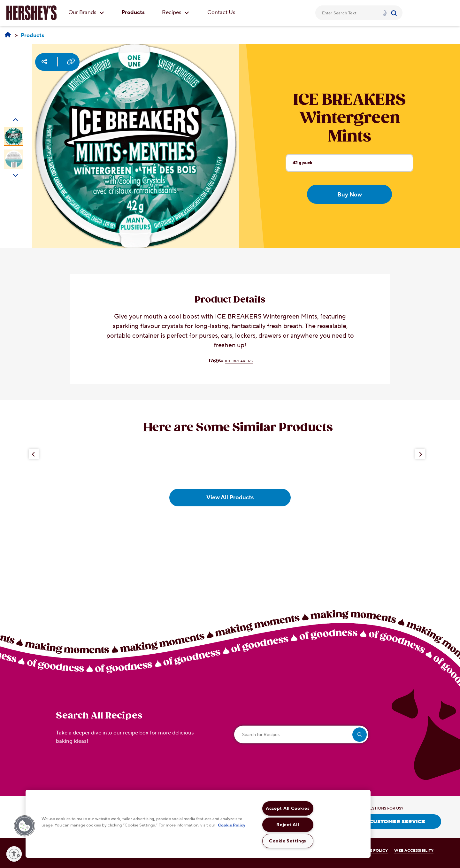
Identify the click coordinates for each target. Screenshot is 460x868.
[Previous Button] (34, 454)
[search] (360, 735)
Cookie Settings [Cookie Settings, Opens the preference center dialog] (288, 841)
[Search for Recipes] (301, 735)
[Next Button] (420, 454)
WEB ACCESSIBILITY (414, 851)
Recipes (176, 12)
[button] (25, 826)
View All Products (230, 498)
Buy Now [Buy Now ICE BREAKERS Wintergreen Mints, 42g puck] (350, 195)
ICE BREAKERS (239, 361)
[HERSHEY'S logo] (31, 13)
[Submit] (395, 13)
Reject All (288, 825)
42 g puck (353, 166)
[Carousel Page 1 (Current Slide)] (14, 137)
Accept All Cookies (288, 808)
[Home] (8, 35)
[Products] (32, 36)
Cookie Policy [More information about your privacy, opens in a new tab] (232, 825)
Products (133, 12)
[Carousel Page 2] (14, 159)
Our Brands (86, 12)
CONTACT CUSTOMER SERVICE (383, 822)
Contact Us (221, 12)
